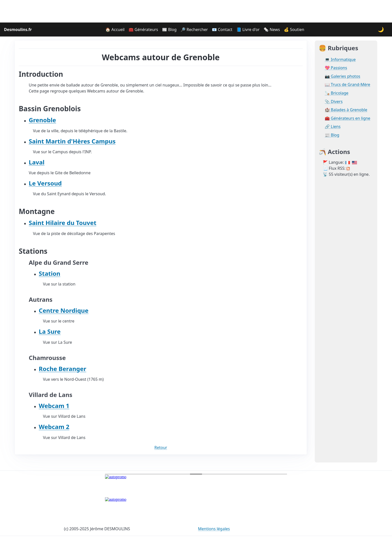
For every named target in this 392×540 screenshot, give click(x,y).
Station (49, 273)
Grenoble (42, 120)
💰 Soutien (294, 29)
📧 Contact (222, 29)
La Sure (50, 331)
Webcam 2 (54, 427)
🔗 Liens (333, 127)
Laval (37, 162)
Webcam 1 (54, 406)
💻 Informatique (340, 60)
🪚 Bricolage (337, 93)
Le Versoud (45, 183)
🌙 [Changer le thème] (381, 29)
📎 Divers (334, 102)
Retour (161, 447)
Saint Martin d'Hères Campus (72, 141)
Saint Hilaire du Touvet (62, 223)
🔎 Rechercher (194, 29)
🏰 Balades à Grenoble (346, 110)
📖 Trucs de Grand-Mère (347, 85)
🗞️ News (272, 29)
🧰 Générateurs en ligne (347, 118)
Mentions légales (214, 529)
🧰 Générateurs (143, 29)
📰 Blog (169, 29)
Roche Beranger (62, 369)
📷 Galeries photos (342, 76)
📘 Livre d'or (248, 29)
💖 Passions (336, 68)
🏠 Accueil (115, 29)
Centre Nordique (64, 310)
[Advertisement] (196, 11)
